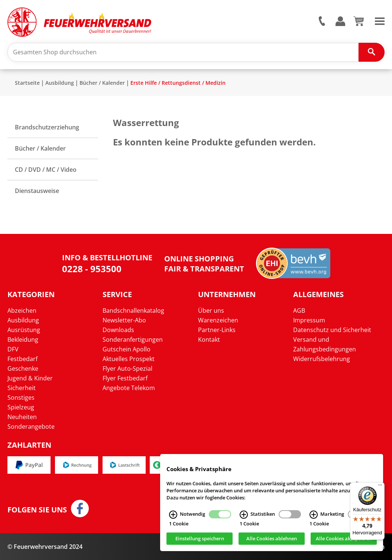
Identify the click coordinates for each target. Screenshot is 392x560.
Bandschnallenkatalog (133, 310)
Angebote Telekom (129, 388)
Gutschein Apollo (127, 349)
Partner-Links (217, 330)
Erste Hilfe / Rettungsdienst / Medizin (178, 83)
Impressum (309, 320)
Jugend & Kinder (30, 378)
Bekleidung (23, 339)
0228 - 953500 (92, 269)
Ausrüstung (24, 330)
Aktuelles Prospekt (129, 359)
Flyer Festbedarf (125, 378)
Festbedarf (22, 359)
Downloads (118, 330)
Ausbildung (60, 83)
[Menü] (380, 487)
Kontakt (209, 339)
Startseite (27, 83)
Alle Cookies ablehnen (272, 540)
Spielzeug (21, 407)
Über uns (211, 310)
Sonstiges (21, 398)
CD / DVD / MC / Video (46, 170)
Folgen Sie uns (37, 510)
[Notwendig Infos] (173, 515)
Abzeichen (22, 310)
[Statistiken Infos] (244, 515)
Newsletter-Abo (124, 320)
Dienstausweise (37, 191)
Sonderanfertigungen (133, 339)
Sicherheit (22, 388)
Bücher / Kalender (102, 83)
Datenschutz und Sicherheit (332, 330)
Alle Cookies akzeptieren (344, 540)
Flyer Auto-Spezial (127, 368)
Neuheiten (22, 417)
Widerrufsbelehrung (322, 359)
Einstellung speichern (200, 540)
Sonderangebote (31, 427)
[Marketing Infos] (314, 515)
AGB (299, 310)
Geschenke (23, 368)
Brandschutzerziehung (47, 127)
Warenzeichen (218, 320)
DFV (13, 349)
